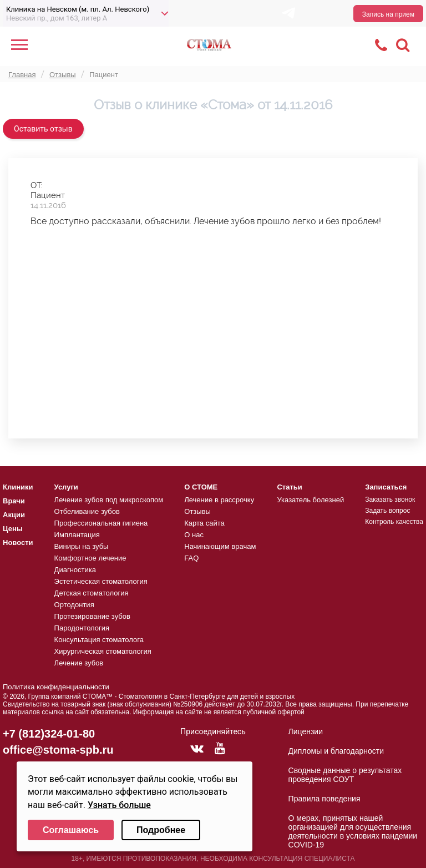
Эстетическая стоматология (101, 581)
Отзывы (197, 511)
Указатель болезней (310, 500)
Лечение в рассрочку (219, 500)
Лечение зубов (79, 663)
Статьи (289, 487)
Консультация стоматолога (99, 640)
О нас (194, 535)
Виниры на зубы (82, 546)
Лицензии (306, 731)
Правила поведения (324, 799)
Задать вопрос (387, 511)
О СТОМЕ (201, 487)
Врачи (14, 501)
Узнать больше (119, 805)
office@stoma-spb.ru (58, 750)
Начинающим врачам (220, 546)
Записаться (386, 487)
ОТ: (37, 185)
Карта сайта (204, 523)
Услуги (66, 487)
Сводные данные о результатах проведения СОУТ (345, 775)
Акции (14, 515)
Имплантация (77, 535)
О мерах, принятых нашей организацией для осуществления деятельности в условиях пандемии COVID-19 (353, 831)
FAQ (191, 558)
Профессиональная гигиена (101, 523)
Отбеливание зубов (87, 511)
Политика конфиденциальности (56, 687)
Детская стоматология (92, 593)
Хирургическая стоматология (103, 651)
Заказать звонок (390, 499)
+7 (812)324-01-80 (49, 734)
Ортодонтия (74, 605)
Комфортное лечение (90, 558)
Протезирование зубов (92, 616)
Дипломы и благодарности (336, 751)
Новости (18, 542)
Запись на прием (388, 14)
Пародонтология (82, 628)
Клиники (18, 487)
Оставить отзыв (43, 129)
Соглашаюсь (71, 830)
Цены (13, 529)
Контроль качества (394, 522)
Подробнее (161, 830)
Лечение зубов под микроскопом (109, 500)
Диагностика (75, 570)
